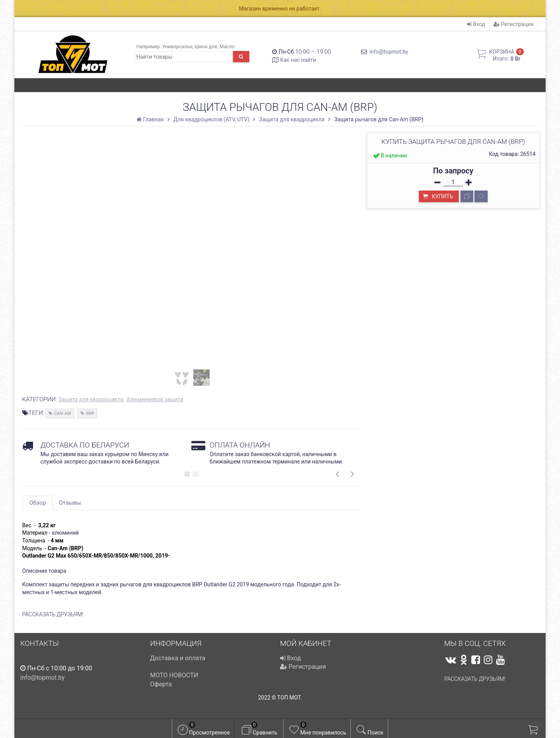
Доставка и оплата (178, 658)
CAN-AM (63, 414)
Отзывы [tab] (70, 503)
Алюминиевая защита (155, 399)
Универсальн (177, 46)
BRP (90, 414)
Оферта (161, 684)
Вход (476, 24)
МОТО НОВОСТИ (174, 675)
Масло (227, 46)
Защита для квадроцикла (91, 399)
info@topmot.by (389, 52)
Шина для (206, 46)
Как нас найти (298, 60)
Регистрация (514, 24)
